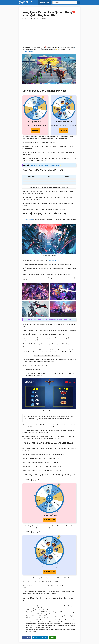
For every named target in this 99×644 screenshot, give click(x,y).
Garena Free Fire (54, 260)
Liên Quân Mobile (45, 3)
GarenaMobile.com (28, 51)
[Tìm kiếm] (79, 3)
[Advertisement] (49, 33)
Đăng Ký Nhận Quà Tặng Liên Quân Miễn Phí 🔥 (46, 165)
